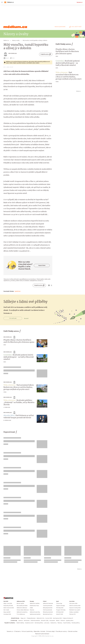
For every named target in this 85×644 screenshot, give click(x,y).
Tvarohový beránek (48, 606)
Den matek (6, 610)
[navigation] (2, 2)
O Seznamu (17, 631)
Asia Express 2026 (57, 618)
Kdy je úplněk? (7, 612)
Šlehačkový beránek (48, 612)
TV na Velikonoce (21, 614)
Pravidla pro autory (61, 631)
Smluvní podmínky (27, 631)
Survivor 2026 (49, 618)
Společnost (18, 291)
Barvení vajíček (20, 603)
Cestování (60, 61)
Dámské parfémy (39, 623)
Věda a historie (61, 73)
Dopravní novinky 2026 (75, 608)
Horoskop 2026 (7, 614)
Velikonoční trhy (40, 618)
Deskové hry (53, 623)
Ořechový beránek (47, 610)
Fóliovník (63, 621)
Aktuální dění (9, 416)
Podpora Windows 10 (68, 618)
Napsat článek (42, 265)
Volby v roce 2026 (8, 603)
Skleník (58, 621)
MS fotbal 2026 (60, 612)
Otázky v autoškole (74, 612)
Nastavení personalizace (42, 634)
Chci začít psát (75, 27)
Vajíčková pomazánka (35, 614)
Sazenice (21, 621)
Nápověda (37, 631)
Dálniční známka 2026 (75, 606)
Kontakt (43, 631)
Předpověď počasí (31, 618)
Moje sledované (60, 27)
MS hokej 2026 (60, 608)
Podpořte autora (46, 54)
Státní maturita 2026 (9, 608)
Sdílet (12, 58)
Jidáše (31, 608)
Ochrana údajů (50, 631)
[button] (42, 343)
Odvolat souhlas (73, 631)
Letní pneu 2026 (73, 603)
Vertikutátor (27, 621)
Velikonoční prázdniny (22, 612)
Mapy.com (23, 618)
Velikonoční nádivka (35, 603)
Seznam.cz (80, 2)
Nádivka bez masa (34, 606)
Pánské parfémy (76, 623)
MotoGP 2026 (60, 614)
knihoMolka (13, 53)
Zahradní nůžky (45, 621)
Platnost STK (72, 614)
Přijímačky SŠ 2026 (8, 606)
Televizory (60, 623)
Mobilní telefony (20, 623)
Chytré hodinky (67, 623)
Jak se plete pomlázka (22, 606)
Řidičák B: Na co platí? (75, 610)
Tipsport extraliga (60, 606)
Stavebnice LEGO (29, 623)
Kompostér (52, 621)
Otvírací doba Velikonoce (23, 610)
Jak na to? (26, 318)
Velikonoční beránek (48, 603)
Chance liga (59, 603)
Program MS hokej (61, 610)
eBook (6, 58)
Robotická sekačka (35, 621)
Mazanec (32, 610)
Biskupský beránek (48, 608)
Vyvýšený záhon (70, 621)
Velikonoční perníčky (35, 612)
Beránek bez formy (48, 614)
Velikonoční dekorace (22, 608)
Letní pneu (47, 623)
